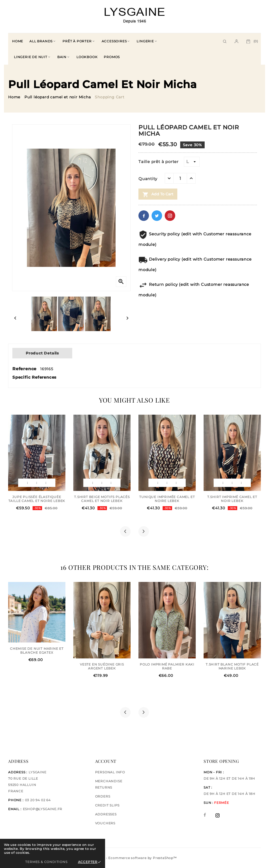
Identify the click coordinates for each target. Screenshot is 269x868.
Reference (25, 369)
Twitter (157, 216)
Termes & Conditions (46, 862)
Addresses (106, 814)
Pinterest (170, 216)
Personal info (110, 772)
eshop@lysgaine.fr (43, 809)
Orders (103, 796)
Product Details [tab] (42, 353)
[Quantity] (180, 178)
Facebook (144, 216)
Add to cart (158, 195)
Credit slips (107, 805)
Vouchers (105, 823)
